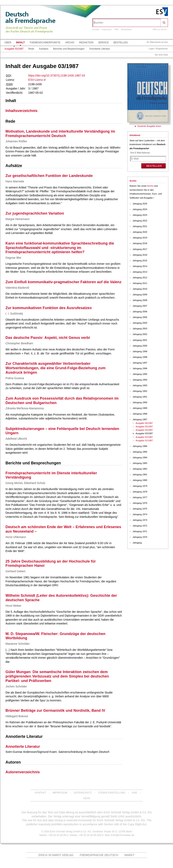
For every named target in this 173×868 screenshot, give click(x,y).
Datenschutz (83, 793)
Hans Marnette (15, 181)
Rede (31, 49)
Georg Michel (14, 483)
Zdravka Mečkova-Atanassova (25, 408)
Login (151, 49)
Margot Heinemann (18, 219)
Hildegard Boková (17, 716)
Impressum (107, 29)
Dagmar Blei (13, 258)
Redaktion (86, 43)
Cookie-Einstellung (112, 793)
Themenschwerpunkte (45, 43)
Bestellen (121, 43)
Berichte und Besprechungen (69, 49)
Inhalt (20, 43)
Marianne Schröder (18, 644)
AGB (134, 793)
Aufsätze (44, 49)
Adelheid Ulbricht (16, 439)
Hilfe (117, 29)
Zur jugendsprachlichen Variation (35, 213)
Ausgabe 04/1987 (144, 430)
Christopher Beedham (19, 343)
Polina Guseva (15, 378)
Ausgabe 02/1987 (144, 437)
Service (103, 43)
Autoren (13, 762)
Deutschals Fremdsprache (30, 17)
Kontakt (96, 29)
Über (8, 43)
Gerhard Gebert (15, 571)
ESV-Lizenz (36, 80)
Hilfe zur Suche (160, 29)
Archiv (70, 43)
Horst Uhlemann (16, 537)
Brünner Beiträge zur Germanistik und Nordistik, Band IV (55, 711)
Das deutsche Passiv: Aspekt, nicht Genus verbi (48, 338)
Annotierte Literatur (100, 49)
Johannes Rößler (16, 141)
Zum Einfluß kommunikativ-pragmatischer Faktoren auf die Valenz (63, 282)
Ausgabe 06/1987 (144, 423)
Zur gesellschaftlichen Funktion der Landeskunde (49, 176)
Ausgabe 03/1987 (14, 49)
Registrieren (162, 49)
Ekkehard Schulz (35, 483)
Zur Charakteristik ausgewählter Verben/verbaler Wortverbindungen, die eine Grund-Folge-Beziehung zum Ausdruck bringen (56, 368)
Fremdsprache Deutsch (99, 855)
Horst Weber (13, 606)
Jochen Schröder (16, 686)
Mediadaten (126, 29)
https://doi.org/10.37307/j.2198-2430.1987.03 (57, 76)
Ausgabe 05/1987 (144, 427)
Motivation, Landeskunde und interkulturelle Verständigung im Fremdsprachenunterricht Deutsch (60, 134)
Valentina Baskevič (17, 288)
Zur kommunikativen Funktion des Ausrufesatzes (49, 308)
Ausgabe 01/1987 (144, 440)
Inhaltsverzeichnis (22, 111)
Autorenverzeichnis (23, 772)
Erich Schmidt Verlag (56, 855)
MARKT (129, 855)
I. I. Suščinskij (14, 314)
